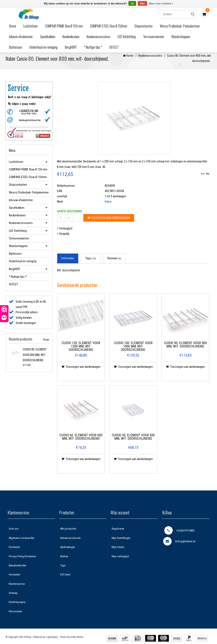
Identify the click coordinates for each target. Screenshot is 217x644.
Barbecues (16, 47)
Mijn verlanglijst (120, 561)
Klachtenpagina (17, 607)
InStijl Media (77, 642)
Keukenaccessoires (99, 37)
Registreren (118, 533)
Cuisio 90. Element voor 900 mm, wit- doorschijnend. (185, 349)
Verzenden (14, 579)
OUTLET (114, 47)
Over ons (14, 533)
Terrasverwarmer (154, 37)
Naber (108, 206)
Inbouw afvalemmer (21, 37)
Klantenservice (17, 588)
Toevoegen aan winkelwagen (109, 222)
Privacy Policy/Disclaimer (22, 561)
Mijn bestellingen (121, 542)
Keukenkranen (71, 37)
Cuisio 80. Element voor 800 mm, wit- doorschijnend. (35, 359)
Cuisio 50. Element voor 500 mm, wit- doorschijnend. (133, 441)
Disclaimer (14, 552)
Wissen (46, 344)
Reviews (114, 263)
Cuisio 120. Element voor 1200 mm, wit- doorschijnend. (81, 351)
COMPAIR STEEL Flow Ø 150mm (109, 26)
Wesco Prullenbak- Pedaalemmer (180, 26)
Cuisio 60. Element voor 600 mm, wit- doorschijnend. (81, 441)
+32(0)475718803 (179, 535)
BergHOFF (71, 47)
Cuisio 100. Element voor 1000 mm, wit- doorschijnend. (133, 351)
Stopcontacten (143, 26)
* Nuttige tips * (93, 47)
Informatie (68, 263)
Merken (64, 561)
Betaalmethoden (17, 570)
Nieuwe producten (70, 542)
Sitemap (13, 598)
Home (13, 26)
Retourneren (15, 616)
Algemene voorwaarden (22, 542)
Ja (132, 4)
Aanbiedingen (68, 552)
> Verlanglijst (65, 233)
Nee (142, 4)
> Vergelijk (63, 238)
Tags (91, 263)
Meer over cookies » (161, 4)
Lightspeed (52, 642)
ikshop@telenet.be (179, 546)
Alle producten (68, 533)
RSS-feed (65, 579)
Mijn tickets (118, 552)
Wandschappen (181, 37)
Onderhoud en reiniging (44, 47)
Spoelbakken (48, 37)
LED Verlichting (127, 37)
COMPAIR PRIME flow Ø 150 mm (64, 26)
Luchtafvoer (31, 26)
